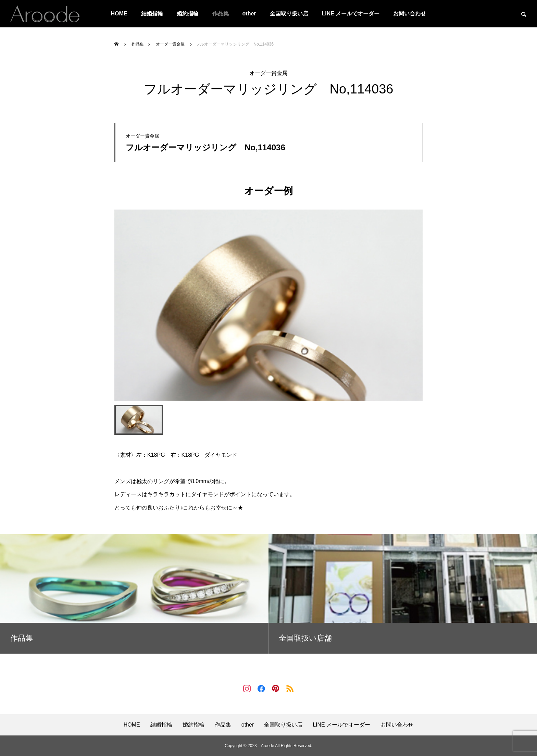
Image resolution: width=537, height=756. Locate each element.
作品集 (221, 14)
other (249, 14)
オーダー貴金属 (268, 73)
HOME (119, 14)
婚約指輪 (188, 14)
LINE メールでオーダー (351, 14)
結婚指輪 (152, 14)
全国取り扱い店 (289, 14)
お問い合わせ (410, 14)
